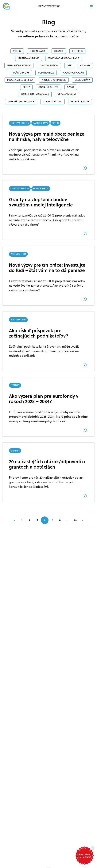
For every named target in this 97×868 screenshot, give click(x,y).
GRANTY (59, 51)
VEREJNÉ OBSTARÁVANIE (21, 102)
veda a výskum (67, 94)
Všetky (17, 51)
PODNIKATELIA (46, 73)
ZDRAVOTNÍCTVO (53, 102)
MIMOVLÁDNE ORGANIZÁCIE (64, 58)
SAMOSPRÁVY (82, 80)
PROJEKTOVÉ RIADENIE (54, 80)
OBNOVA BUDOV (49, 65)
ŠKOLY (26, 87)
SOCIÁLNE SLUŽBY (48, 87)
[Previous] (14, 520)
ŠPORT (71, 87)
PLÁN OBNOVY (21, 73)
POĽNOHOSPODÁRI (73, 73)
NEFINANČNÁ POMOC (19, 65)
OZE (69, 65)
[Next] (83, 520)
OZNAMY (85, 65)
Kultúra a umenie (29, 58)
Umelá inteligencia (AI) (35, 94)
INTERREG (77, 51)
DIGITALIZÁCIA (38, 51)
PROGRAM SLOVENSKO (20, 80)
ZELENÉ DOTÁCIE (80, 102)
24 (75, 520)
